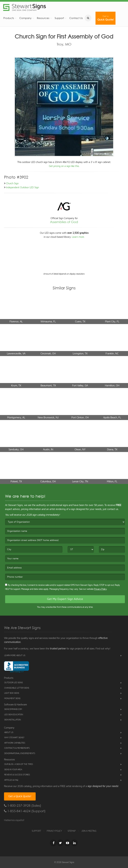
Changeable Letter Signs (17, 688)
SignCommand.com (13, 709)
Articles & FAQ (11, 780)
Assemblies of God (64, 222)
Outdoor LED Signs (13, 683)
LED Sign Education (13, 715)
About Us (9, 732)
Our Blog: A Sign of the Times (18, 764)
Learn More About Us (15, 655)
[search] (88, 18)
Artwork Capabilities (15, 743)
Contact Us (76, 18)
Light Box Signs (12, 693)
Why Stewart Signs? (14, 738)
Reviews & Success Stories (17, 775)
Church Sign (12, 183)
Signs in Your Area (13, 770)
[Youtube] (67, 843)
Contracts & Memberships (17, 748)
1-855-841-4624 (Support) (25, 811)
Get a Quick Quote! (20, 796)
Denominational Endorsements (20, 753)
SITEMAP (72, 831)
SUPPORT (36, 831)
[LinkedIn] (74, 843)
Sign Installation (12, 720)
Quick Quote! (105, 18)
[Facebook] (53, 843)
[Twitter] (60, 843)
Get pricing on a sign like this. (64, 166)
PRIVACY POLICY (54, 831)
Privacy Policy (100, 589)
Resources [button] (43, 18)
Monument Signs (12, 698)
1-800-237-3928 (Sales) (23, 806)
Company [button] (25, 18)
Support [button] (59, 18)
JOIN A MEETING (89, 831)
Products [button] (9, 18)
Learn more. (78, 237)
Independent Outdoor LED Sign (22, 187)
